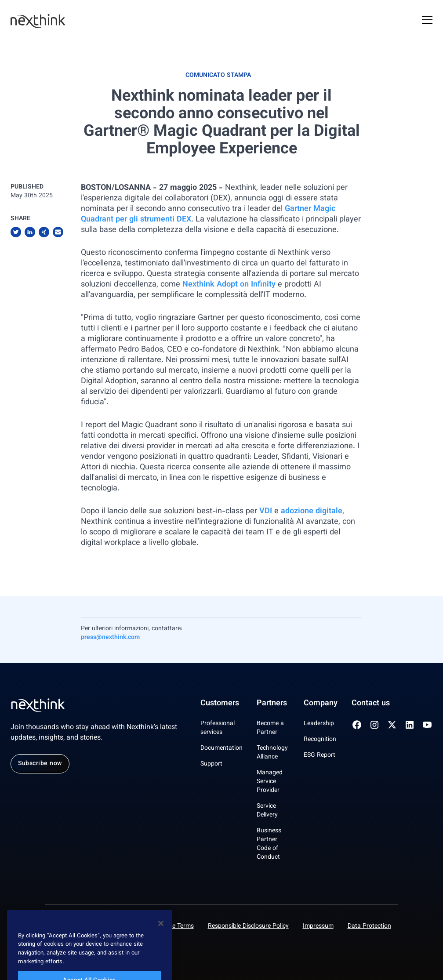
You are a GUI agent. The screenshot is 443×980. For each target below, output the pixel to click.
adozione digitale (312, 512)
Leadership (319, 724)
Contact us (371, 704)
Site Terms (180, 926)
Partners (272, 704)
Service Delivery (267, 811)
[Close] (161, 933)
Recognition (320, 740)
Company (321, 704)
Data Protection (369, 926)
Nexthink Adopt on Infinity (229, 285)
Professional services (218, 728)
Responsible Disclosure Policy (248, 926)
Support (211, 764)
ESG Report (320, 755)
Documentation (221, 748)
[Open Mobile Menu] (427, 21)
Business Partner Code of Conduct (269, 844)
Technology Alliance (272, 753)
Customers (220, 704)
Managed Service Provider (270, 782)
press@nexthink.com (110, 638)
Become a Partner (270, 728)
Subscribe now (40, 764)
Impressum (318, 926)
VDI (267, 512)
